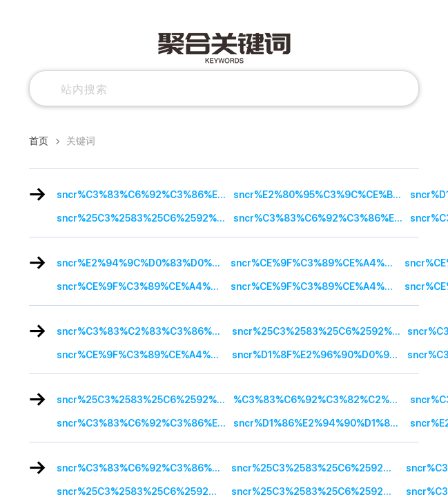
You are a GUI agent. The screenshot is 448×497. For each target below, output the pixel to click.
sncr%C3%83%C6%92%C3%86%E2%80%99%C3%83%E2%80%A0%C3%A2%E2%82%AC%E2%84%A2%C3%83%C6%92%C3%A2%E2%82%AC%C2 (322, 218)
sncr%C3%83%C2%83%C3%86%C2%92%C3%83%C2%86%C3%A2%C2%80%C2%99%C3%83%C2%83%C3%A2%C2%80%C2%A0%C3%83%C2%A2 (144, 331)
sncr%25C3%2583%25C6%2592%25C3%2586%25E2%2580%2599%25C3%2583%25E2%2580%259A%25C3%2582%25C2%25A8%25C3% (145, 400)
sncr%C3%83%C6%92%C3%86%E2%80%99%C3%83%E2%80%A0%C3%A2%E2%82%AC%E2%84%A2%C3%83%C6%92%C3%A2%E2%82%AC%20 (145, 195)
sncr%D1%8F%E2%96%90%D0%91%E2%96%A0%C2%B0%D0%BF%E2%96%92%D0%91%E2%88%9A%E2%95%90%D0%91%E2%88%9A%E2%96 (320, 355)
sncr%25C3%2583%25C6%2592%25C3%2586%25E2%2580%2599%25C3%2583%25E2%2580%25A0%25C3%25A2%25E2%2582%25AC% (145, 218)
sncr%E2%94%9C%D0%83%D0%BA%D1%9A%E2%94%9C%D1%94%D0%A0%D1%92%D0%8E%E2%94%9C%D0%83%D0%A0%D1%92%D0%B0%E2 (144, 263)
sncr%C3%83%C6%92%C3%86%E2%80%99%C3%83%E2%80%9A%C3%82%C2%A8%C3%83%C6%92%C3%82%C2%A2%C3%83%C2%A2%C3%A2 (144, 468)
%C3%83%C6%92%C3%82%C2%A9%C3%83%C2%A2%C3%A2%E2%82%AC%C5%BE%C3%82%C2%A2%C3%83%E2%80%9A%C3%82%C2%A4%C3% (322, 400)
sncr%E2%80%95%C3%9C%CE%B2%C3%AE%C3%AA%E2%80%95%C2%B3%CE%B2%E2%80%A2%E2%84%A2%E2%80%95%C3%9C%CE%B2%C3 (322, 195)
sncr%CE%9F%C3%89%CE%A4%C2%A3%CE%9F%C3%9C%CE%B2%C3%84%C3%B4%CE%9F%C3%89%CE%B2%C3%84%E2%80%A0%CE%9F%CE (318, 263)
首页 (39, 141)
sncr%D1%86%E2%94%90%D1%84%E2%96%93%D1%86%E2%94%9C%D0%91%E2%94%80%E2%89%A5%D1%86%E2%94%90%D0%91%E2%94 (322, 423)
